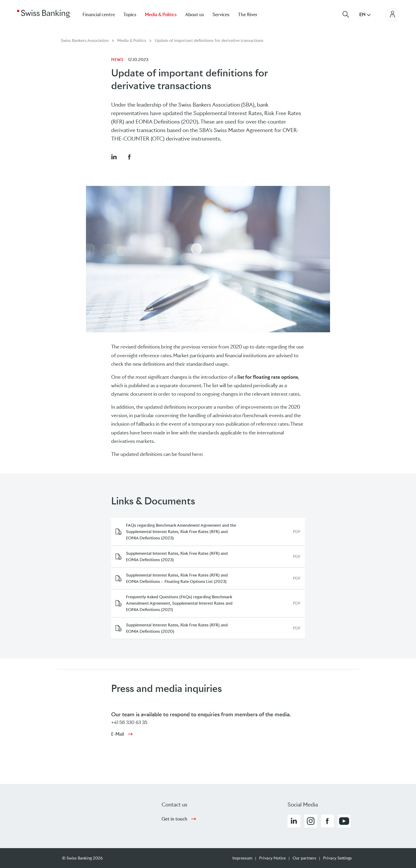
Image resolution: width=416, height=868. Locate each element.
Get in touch (174, 819)
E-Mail (118, 734)
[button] (114, 157)
